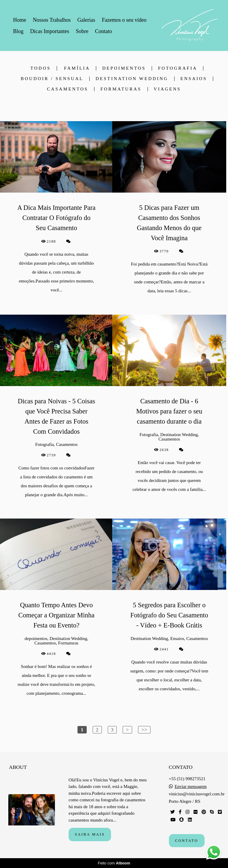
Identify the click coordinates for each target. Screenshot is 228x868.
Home (20, 20)
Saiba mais (90, 834)
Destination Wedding (132, 79)
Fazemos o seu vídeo (124, 20)
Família (77, 68)
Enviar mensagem (191, 787)
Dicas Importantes (50, 31)
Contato (103, 31)
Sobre (82, 31)
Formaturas (121, 89)
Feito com (114, 863)
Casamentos (68, 89)
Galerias (86, 20)
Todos (41, 68)
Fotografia (178, 68)
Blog (18, 31)
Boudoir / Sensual (52, 79)
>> (144, 730)
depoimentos (124, 68)
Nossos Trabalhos (52, 20)
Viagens (167, 89)
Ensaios (194, 79)
